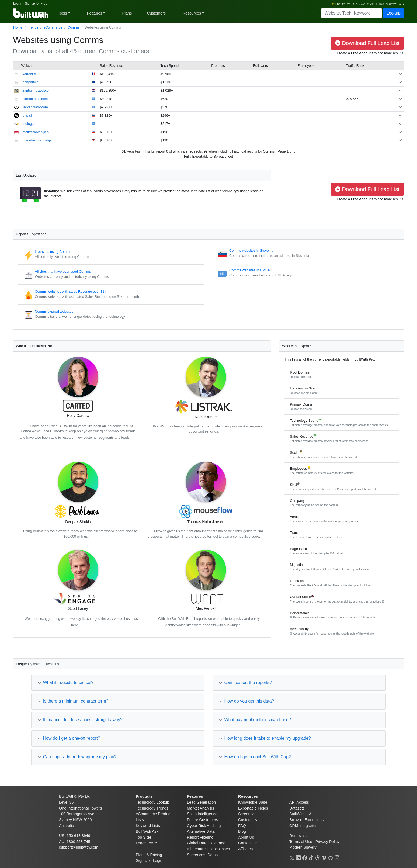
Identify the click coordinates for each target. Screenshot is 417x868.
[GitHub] (331, 857)
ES (349, 4)
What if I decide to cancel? (66, 682)
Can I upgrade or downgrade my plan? (77, 757)
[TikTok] (311, 857)
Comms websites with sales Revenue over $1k (70, 291)
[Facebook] (305, 857)
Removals (298, 836)
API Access (299, 802)
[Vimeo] (324, 857)
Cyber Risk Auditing (204, 826)
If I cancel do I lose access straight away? (80, 720)
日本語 (380, 4)
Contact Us (248, 843)
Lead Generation (201, 802)
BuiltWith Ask (147, 831)
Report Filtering (200, 837)
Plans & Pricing (149, 855)
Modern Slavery (303, 847)
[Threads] (318, 857)
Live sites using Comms (53, 252)
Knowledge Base (253, 802)
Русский (360, 4)
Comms (74, 27)
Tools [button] (62, 13)
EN (334, 4)
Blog (242, 831)
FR (344, 4)
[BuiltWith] (31, 13)
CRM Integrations (304, 826)
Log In (18, 4)
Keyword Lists (148, 826)
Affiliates (245, 849)
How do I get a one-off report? (69, 738)
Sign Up (143, 860)
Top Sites (144, 837)
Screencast (248, 814)
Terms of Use (301, 842)
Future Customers (202, 820)
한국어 (371, 4)
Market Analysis (201, 808)
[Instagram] (337, 857)
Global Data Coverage (206, 843)
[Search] (352, 13)
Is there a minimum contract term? (73, 701)
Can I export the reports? (245, 682)
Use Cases (220, 849)
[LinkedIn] (298, 857)
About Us (246, 837)
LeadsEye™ (146, 843)
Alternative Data (201, 831)
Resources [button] (192, 13)
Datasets (297, 808)
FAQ (242, 826)
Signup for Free (36, 4)
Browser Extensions (306, 820)
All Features (197, 849)
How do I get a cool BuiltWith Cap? (255, 757)
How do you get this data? (246, 701)
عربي (401, 4)
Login (157, 860)
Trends (33, 27)
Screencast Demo (202, 855)
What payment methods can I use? (255, 720)
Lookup (394, 13)
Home (18, 27)
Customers (157, 13)
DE (339, 4)
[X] (292, 857)
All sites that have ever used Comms (63, 272)
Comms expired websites (54, 311)
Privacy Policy (328, 842)
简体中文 (391, 4)
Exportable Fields (253, 808)
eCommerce (53, 27)
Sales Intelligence (202, 814)
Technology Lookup (152, 802)
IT (353, 4)
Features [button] (95, 13)
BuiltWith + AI (301, 814)
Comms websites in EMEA (250, 270)
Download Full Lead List (367, 43)
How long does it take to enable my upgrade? (265, 738)
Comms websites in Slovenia (251, 250)
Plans (127, 13)
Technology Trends (152, 808)
